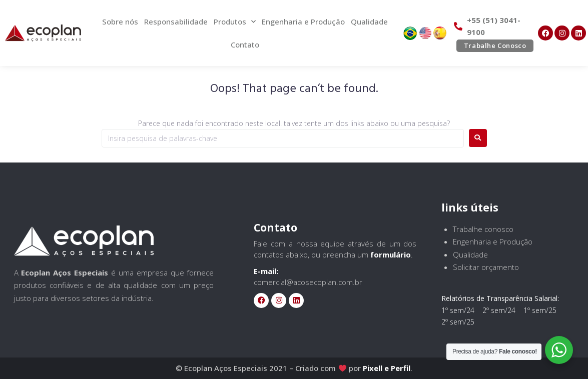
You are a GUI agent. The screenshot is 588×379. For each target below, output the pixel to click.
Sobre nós (120, 21)
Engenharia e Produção (303, 21)
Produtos (235, 22)
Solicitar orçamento (486, 267)
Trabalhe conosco (483, 229)
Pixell (373, 368)
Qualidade (369, 21)
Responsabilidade (176, 21)
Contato (245, 44)
